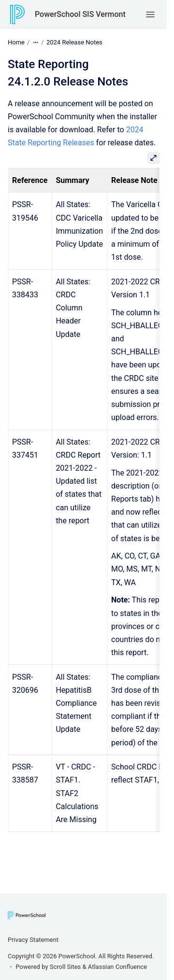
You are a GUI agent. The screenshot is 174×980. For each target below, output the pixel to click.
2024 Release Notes (74, 42)
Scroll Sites (65, 967)
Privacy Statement (33, 940)
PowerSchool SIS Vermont (80, 14)
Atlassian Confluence (117, 967)
